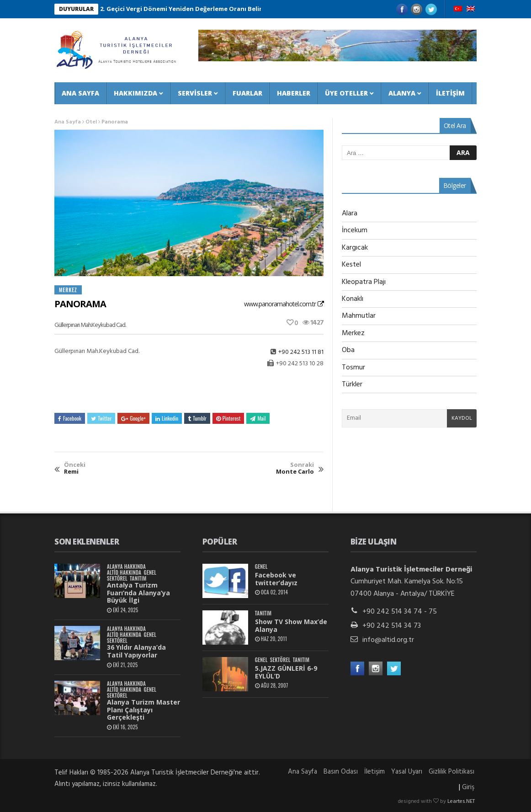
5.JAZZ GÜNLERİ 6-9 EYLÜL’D (286, 672)
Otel (91, 122)
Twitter (101, 418)
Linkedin (167, 418)
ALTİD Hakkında (124, 573)
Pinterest (228, 418)
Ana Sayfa (80, 93)
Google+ (133, 418)
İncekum (355, 230)
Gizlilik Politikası (451, 772)
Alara (350, 214)
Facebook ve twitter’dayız (276, 579)
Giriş (468, 787)
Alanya (402, 93)
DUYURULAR (76, 9)
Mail (258, 418)
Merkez (68, 290)
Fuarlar (247, 93)
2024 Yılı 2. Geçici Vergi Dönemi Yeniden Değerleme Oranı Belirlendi (181, 9)
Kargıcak (355, 248)
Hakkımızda (135, 93)
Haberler (294, 93)
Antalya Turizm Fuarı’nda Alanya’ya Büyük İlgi (138, 593)
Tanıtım (138, 579)
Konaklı (353, 299)
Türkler (352, 385)
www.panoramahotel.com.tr (280, 304)
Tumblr (197, 418)
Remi (75, 468)
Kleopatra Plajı (364, 282)
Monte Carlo (295, 468)
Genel (150, 573)
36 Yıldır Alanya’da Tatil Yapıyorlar (136, 651)
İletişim (450, 93)
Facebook (70, 418)
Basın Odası (341, 772)
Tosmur (353, 368)
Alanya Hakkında (126, 567)
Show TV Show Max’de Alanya (291, 625)
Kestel (351, 265)
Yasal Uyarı (407, 772)
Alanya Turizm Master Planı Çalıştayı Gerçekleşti (143, 710)
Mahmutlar (359, 316)
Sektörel (117, 579)
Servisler (195, 93)
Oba (348, 350)
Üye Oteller (346, 93)
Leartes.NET (461, 801)
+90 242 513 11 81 (301, 352)
